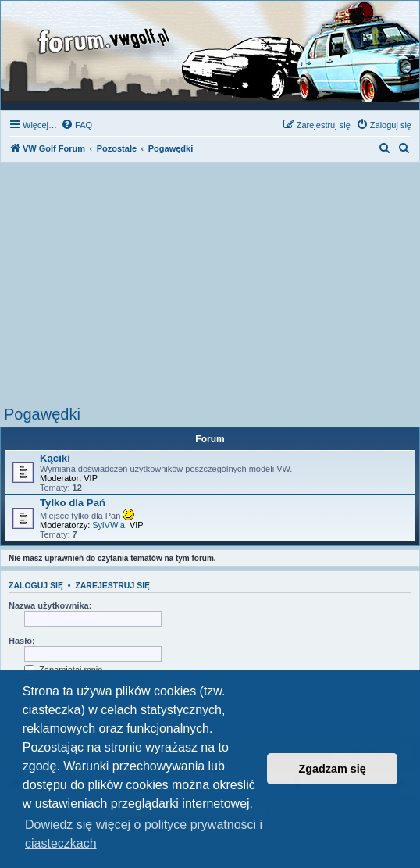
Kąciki (55, 458)
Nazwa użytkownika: (50, 605)
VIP (91, 478)
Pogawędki (42, 414)
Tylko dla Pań (73, 503)
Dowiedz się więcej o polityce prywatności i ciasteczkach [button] (144, 834)
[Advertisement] (210, 288)
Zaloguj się (36, 585)
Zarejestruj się (112, 585)
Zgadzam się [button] (333, 769)
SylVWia (109, 525)
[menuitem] (77, 125)
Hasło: (22, 641)
